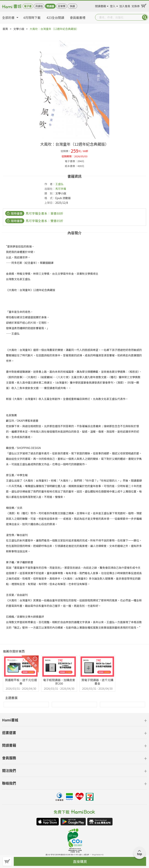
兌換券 (136, 5)
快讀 (72, 6)
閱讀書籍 (100, 5)
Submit (145, 17)
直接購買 (80, 861)
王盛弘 (59, 184)
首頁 (5, 29)
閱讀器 (50, 6)
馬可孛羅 (61, 189)
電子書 (28, 6)
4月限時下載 (32, 17)
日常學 (62, 6)
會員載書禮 (78, 17)
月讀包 (39, 6)
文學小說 (19, 29)
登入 (113, 5)
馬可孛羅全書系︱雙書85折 (44, 221)
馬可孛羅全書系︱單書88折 (44, 213)
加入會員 (125, 5)
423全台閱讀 (55, 17)
